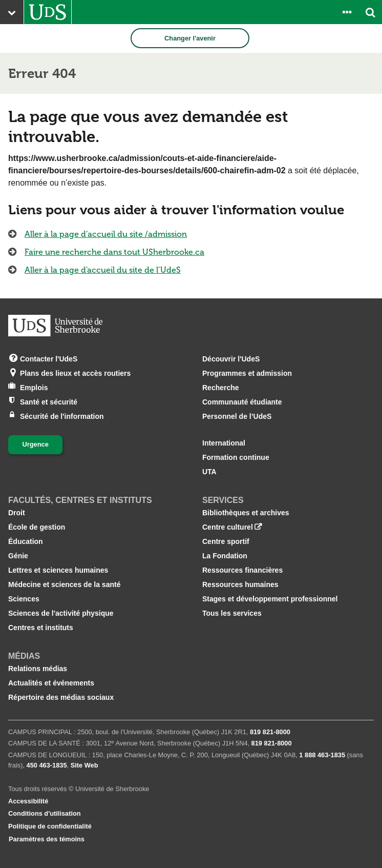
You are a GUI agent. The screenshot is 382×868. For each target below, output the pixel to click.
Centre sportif (226, 541)
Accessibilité (28, 801)
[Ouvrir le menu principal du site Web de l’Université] (12, 12)
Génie (18, 556)
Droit (17, 513)
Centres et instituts (41, 628)
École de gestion (37, 527)
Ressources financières (242, 570)
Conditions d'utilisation (45, 813)
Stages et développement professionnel (270, 599)
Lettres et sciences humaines (58, 570)
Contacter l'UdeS (49, 358)
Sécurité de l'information (62, 416)
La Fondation (225, 556)
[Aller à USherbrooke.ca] (48, 12)
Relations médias (38, 669)
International (224, 443)
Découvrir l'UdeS (231, 359)
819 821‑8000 (270, 732)
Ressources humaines (240, 584)
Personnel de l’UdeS (237, 416)
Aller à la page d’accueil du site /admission (106, 234)
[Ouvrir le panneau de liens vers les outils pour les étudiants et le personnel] (347, 12)
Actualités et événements (51, 683)
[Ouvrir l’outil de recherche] (370, 12)
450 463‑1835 (47, 765)
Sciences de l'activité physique (61, 613)
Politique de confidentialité (50, 826)
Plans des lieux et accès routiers (75, 372)
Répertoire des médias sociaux (61, 697)
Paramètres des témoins (47, 839)
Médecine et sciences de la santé (64, 584)
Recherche (221, 388)
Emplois (34, 387)
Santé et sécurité (49, 401)
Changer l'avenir (190, 38)
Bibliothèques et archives (246, 513)
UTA (209, 472)
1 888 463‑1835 (322, 755)
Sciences (24, 599)
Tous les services (232, 613)
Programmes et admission (247, 373)
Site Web (84, 765)
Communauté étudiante (242, 402)
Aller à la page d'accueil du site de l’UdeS (103, 270)
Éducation (26, 541)
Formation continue (236, 457)
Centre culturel (228, 527)
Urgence (36, 444)
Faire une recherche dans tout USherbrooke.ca (114, 252)
